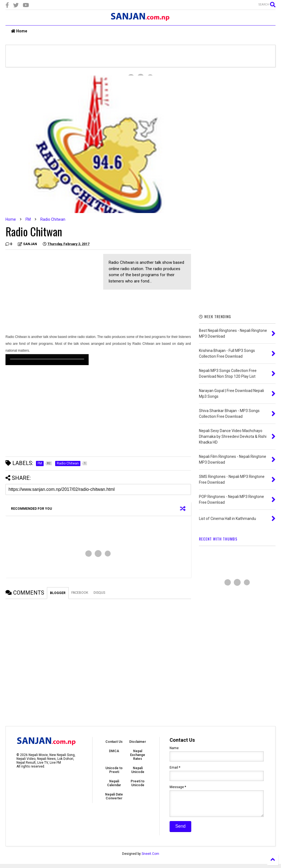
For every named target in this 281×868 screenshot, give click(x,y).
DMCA (114, 751)
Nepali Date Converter (114, 796)
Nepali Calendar (114, 783)
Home (19, 31)
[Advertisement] (52, 292)
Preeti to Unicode (138, 783)
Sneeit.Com (150, 858)
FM (28, 219)
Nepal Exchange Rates (138, 755)
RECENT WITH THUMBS (218, 539)
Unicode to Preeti (114, 770)
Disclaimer (138, 742)
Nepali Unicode (138, 770)
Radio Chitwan (53, 219)
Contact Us (114, 742)
